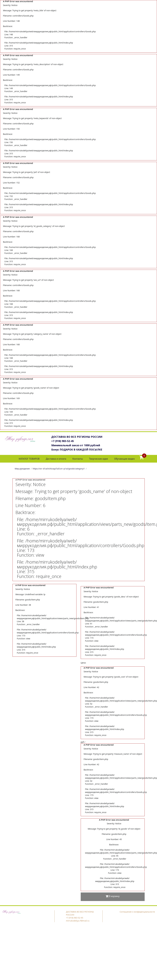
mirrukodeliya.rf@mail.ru (78, 921)
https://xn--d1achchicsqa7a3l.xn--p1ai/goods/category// (59, 469)
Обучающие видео (124, 459)
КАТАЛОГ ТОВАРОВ (29, 459)
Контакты (78, 459)
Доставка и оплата (56, 459)
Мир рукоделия (22, 469)
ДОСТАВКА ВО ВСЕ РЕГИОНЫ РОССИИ (77, 437)
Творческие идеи (98, 459)
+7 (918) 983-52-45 (63, 441)
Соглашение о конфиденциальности (137, 912)
